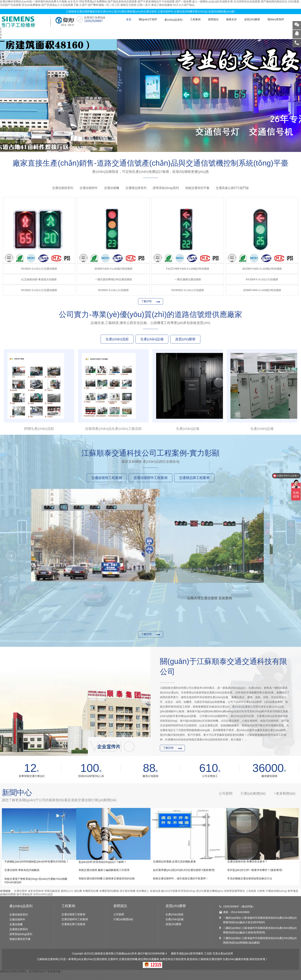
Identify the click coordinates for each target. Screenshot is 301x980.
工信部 (208, 953)
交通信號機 (112, 188)
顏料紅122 (67, 891)
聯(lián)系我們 (276, 19)
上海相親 (251, 891)
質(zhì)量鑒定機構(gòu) (210, 891)
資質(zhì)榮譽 (252, 19)
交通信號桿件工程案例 (75, 919)
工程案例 (195, 19)
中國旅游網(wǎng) (276, 891)
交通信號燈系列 (63, 188)
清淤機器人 (143, 891)
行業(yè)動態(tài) (123, 919)
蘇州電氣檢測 (24, 894)
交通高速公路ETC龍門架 (232, 188)
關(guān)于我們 (148, 19)
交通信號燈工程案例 (73, 914)
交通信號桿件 (89, 188)
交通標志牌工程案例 (73, 924)
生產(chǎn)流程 (175, 914)
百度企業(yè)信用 (223, 953)
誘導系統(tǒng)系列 (166, 188)
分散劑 (261, 891)
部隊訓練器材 (52, 891)
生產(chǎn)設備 (175, 919)
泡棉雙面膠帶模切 (234, 891)
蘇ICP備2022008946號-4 (152, 953)
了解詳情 (146, 301)
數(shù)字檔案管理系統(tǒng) (178, 891)
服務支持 (231, 19)
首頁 (129, 19)
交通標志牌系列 (136, 188)
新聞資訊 (213, 19)
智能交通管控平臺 (197, 188)
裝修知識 (155, 891)
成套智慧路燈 (36, 891)
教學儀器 (293, 891)
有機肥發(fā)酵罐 (109, 891)
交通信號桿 (21, 891)
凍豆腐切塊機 (127, 891)
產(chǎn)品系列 (173, 20)
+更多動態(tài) (285, 793)
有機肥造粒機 (90, 891)
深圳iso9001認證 (43, 894)
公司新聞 (119, 914)
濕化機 (78, 891)
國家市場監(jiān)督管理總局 (187, 953)
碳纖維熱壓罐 (8, 894)
